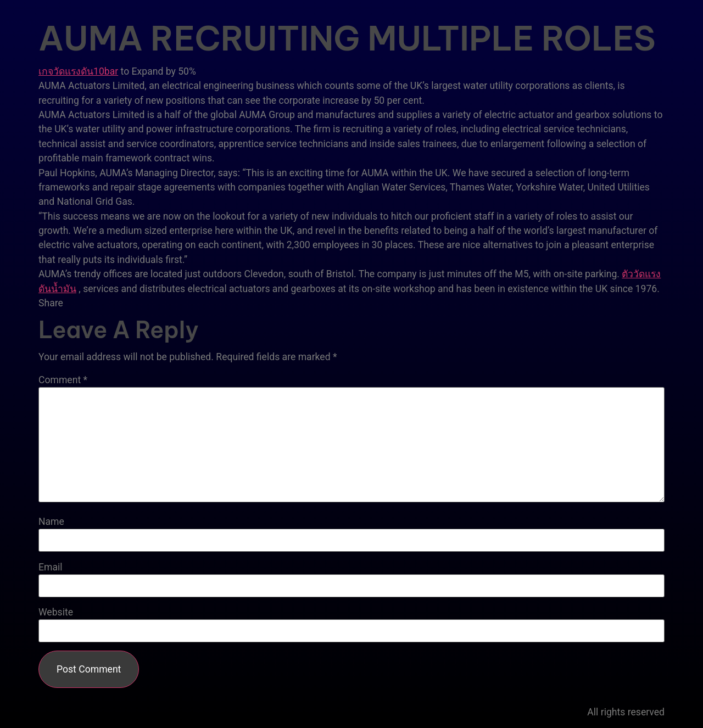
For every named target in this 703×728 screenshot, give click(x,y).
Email (51, 568)
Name (51, 522)
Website (56, 613)
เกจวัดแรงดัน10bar (78, 71)
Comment (63, 380)
